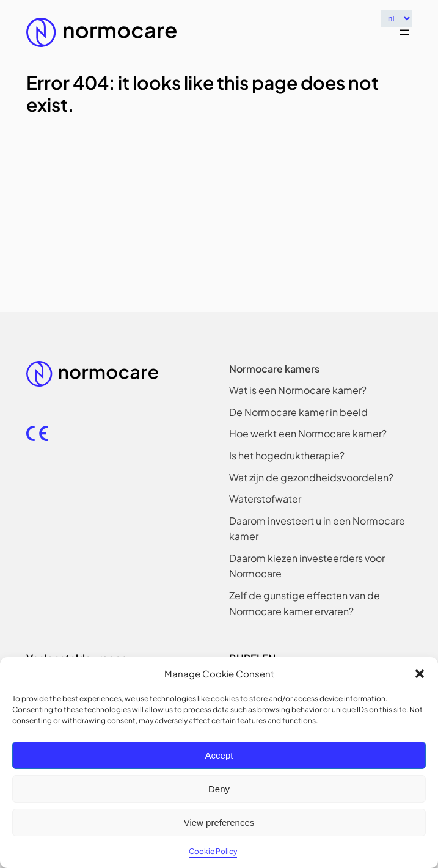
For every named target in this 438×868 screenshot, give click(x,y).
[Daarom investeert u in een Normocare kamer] (320, 529)
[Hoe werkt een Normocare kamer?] (308, 434)
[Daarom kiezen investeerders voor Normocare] (320, 566)
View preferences (219, 822)
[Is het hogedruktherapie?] (287, 456)
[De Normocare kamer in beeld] (298, 412)
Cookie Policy (213, 851)
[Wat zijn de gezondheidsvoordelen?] (311, 478)
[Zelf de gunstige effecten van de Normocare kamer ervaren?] (320, 603)
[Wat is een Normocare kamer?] (298, 390)
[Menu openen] (404, 32)
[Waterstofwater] (265, 499)
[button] (420, 674)
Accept (219, 755)
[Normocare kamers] (274, 369)
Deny (219, 789)
